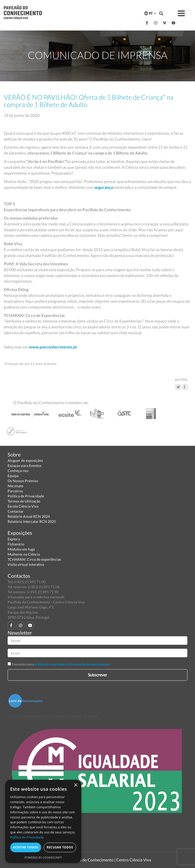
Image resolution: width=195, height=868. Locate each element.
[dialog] (43, 821)
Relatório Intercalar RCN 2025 (32, 521)
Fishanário (16, 544)
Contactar (16, 511)
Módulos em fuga (21, 549)
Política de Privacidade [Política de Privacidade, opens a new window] (27, 837)
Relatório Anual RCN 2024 (29, 516)
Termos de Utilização (24, 501)
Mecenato (15, 486)
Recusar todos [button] (60, 847)
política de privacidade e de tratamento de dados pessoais (72, 664)
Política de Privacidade (26, 496)
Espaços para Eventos (25, 466)
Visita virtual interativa (26, 564)
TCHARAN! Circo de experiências (34, 559)
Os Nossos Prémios (23, 481)
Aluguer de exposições (25, 460)
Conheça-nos (18, 471)
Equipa (13, 476)
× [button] (76, 785)
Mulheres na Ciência (24, 554)
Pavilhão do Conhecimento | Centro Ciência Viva (109, 860)
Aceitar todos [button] (26, 847)
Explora (14, 539)
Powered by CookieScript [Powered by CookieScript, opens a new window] (43, 857)
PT (150, 13)
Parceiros (15, 491)
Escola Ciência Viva (23, 506)
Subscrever (97, 675)
